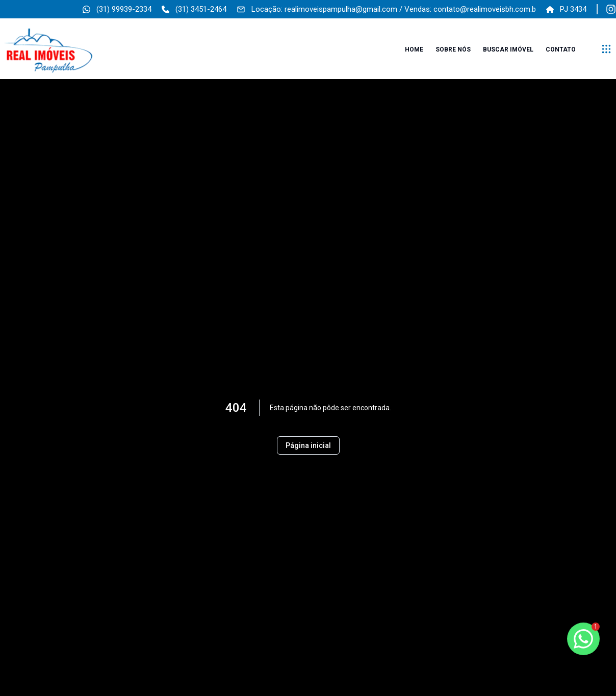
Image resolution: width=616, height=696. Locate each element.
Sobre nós (453, 49)
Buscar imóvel (508, 49)
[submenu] (606, 49)
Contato (561, 49)
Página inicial (308, 445)
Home (414, 49)
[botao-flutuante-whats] (583, 639)
